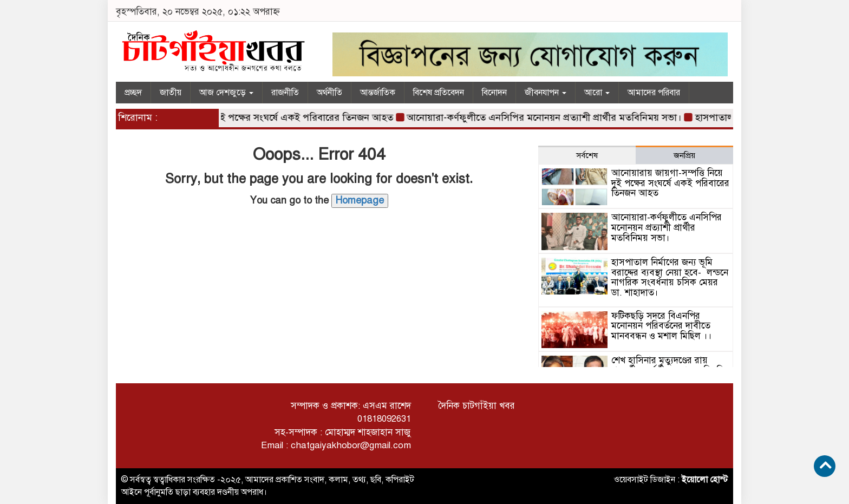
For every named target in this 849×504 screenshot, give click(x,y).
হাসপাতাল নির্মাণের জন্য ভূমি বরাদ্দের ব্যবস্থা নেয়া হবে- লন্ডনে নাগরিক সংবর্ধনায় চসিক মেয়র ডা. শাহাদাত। (670, 277)
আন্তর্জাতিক (378, 93)
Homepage (360, 200)
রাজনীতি (285, 93)
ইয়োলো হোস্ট (705, 480)
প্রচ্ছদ (133, 93)
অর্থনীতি (329, 93)
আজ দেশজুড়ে (226, 93)
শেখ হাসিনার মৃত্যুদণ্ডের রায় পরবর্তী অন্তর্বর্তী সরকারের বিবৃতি (668, 365)
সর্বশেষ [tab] (587, 155)
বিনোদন (494, 93)
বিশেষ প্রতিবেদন (439, 93)
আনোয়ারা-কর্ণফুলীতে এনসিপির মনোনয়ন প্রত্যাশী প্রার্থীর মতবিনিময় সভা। (547, 117)
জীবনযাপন (546, 93)
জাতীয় (171, 93)
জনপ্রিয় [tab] (684, 155)
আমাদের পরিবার (654, 93)
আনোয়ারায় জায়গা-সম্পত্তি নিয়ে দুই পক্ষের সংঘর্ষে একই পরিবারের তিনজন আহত (248, 117)
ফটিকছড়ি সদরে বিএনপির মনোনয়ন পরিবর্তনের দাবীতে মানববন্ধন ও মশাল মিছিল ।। (662, 326)
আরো (597, 93)
